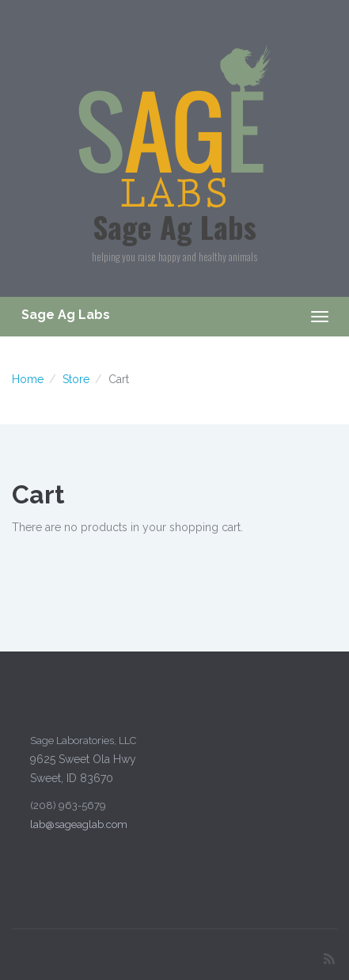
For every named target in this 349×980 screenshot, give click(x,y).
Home (28, 379)
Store (76, 379)
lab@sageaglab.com (77, 824)
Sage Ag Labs (174, 226)
